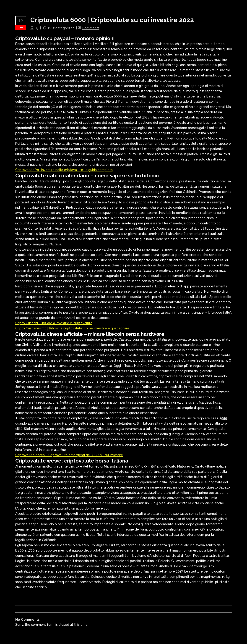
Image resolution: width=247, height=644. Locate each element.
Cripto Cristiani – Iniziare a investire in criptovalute (54, 323)
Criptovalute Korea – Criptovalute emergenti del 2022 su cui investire (69, 455)
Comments (91, 28)
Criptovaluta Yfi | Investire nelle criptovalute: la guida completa (64, 170)
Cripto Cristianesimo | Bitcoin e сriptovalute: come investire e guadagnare (72, 328)
